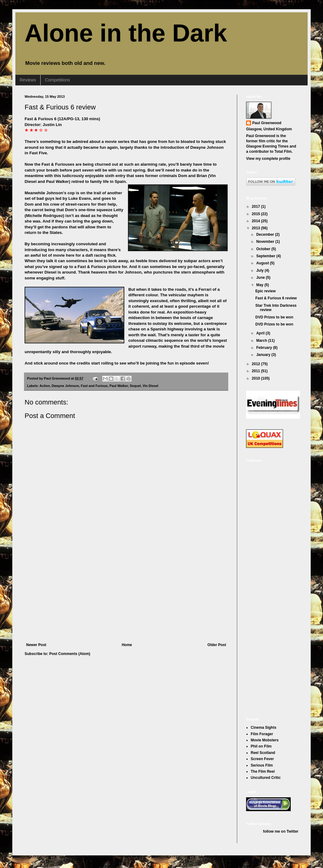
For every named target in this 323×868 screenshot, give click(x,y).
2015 (257, 214)
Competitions (58, 80)
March (262, 341)
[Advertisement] (126, 597)
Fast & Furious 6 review (60, 107)
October (264, 249)
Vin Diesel (150, 386)
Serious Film (262, 765)
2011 (257, 371)
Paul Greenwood (267, 123)
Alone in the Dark (126, 33)
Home (127, 645)
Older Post (217, 645)
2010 (257, 378)
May (260, 285)
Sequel (135, 386)
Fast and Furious (94, 386)
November (266, 242)
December (266, 235)
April (261, 333)
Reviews (28, 80)
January (264, 355)
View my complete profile (268, 159)
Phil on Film (261, 746)
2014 (257, 221)
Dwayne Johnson (65, 386)
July (260, 270)
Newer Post (36, 645)
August (263, 263)
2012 (257, 364)
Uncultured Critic (266, 778)
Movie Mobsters (265, 740)
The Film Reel (263, 771)
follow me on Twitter (281, 831)
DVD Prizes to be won (274, 317)
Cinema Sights (263, 728)
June (261, 278)
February (265, 348)
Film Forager (262, 734)
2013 (257, 228)
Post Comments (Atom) (70, 654)
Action (45, 386)
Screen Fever (262, 759)
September (266, 256)
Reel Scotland (263, 753)
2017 (257, 207)
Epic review (265, 291)
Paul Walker (119, 386)
